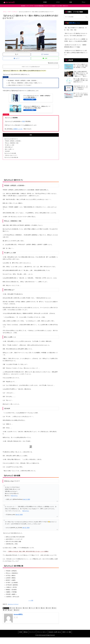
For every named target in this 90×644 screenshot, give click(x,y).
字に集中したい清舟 (10, 145)
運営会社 (26, 632)
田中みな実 (32, 608)
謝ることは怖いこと (10, 149)
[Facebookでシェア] (45, 54)
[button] (86, 17)
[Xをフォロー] (15, 617)
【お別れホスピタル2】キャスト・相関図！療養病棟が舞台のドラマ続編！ (76, 46)
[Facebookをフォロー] (17, 617)
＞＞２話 (31, 600)
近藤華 (5, 610)
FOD (23, 121)
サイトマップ (32, 632)
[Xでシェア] (17, 54)
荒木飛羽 (49, 608)
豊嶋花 (54, 608)
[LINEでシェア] (45, 58)
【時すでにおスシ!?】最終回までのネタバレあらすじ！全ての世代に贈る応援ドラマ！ (76, 35)
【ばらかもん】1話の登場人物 (11, 157)
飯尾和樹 (17, 610)
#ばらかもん (14, 496)
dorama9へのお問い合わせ (55, 632)
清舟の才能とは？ (9, 147)
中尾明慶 (13, 608)
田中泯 (38, 608)
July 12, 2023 (27, 499)
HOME (21, 632)
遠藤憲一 (11, 610)
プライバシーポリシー (42, 632)
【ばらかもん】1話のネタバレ (11, 139)
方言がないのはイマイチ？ (11, 155)
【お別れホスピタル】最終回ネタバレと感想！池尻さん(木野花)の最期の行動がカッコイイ (76, 53)
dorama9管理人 (18, 614)
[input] (76, 17)
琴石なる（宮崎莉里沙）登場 (12, 143)
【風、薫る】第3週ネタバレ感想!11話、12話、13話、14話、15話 (75, 29)
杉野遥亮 (26, 608)
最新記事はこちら (74, 23)
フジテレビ (6, 608)
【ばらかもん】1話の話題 (10, 153)
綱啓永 (43, 608)
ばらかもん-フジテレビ (13, 604)
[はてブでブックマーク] (17, 58)
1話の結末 (7, 151)
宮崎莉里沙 (19, 608)
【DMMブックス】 (18, 129)
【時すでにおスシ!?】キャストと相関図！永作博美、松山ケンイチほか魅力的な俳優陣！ (76, 40)
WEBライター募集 (67, 632)
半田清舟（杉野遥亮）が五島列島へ (13, 141)
